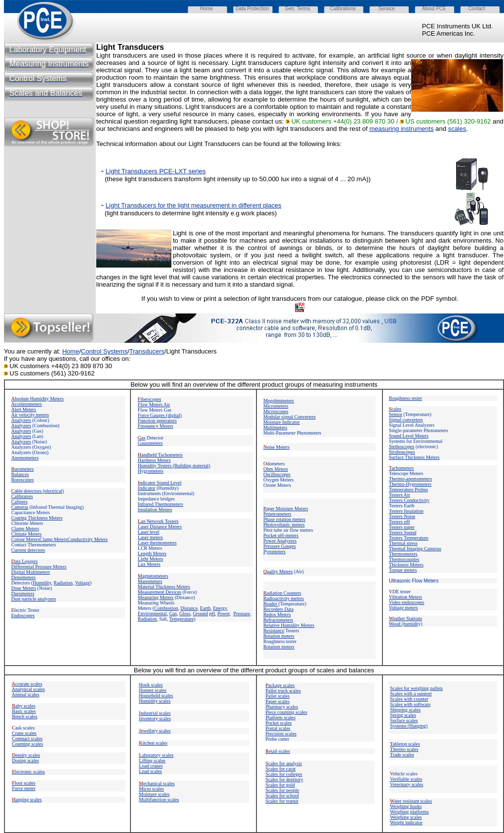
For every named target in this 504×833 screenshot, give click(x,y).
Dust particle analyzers (34, 599)
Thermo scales (404, 749)
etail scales (278, 751)
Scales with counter (409, 699)
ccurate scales (27, 684)
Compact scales (27, 739)
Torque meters (403, 570)
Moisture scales (155, 794)
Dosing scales (26, 760)
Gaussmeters (150, 443)
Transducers (147, 351)
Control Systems (104, 351)
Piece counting (281, 712)
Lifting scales (152, 760)
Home (71, 351)
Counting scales (28, 744)
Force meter (24, 788)
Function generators (157, 421)
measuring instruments (401, 129)
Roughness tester (405, 398)
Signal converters (406, 420)
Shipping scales (406, 710)
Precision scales (281, 734)
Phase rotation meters (284, 519)
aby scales (24, 706)
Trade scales (402, 755)
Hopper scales (153, 690)
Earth (206, 608)
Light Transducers (193, 205)
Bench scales (25, 717)
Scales (281, 769)
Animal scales (25, 695)
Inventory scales (155, 718)
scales (457, 129)
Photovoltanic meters (284, 525)
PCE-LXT (172, 171)
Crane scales (24, 733)
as (142, 438)
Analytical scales (28, 689)
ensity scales (26, 755)
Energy (220, 608)
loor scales (24, 783)
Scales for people (283, 790)
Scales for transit (282, 801)
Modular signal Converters (289, 417)
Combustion (166, 608)
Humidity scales (155, 701)
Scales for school (282, 796)
